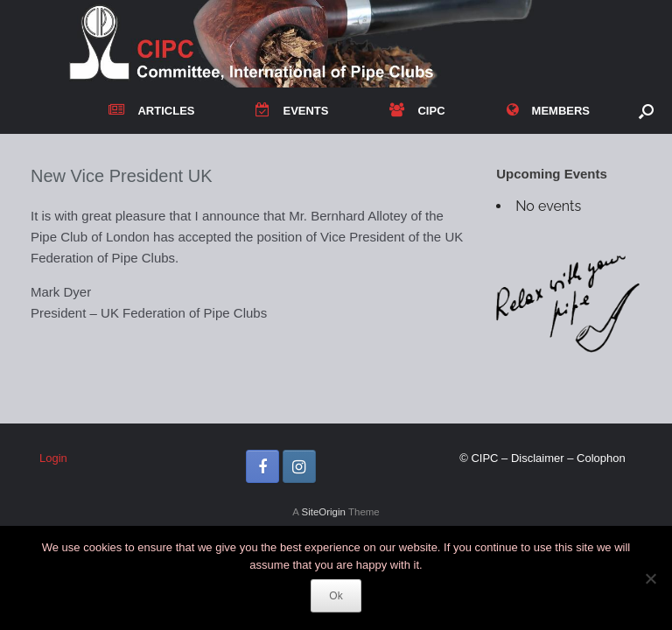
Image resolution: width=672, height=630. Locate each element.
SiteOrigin (323, 512)
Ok (336, 596)
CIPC (417, 111)
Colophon (601, 458)
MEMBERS (548, 111)
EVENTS (292, 111)
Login (53, 458)
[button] (646, 111)
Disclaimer (538, 458)
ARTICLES (151, 111)
